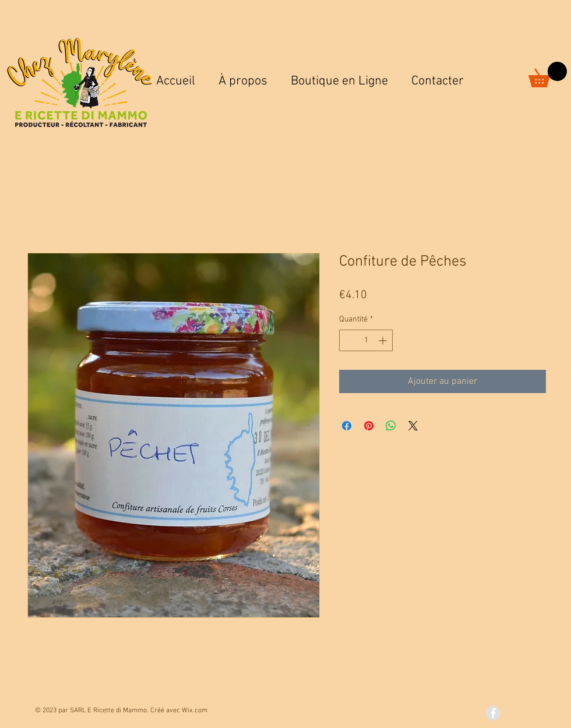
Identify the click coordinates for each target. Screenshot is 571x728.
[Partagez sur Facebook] (347, 426)
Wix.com (195, 711)
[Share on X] (413, 426)
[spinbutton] (366, 340)
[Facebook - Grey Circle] (493, 713)
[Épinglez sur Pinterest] (369, 426)
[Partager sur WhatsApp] (391, 426)
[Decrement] (348, 340)
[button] (548, 75)
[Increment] (384, 340)
